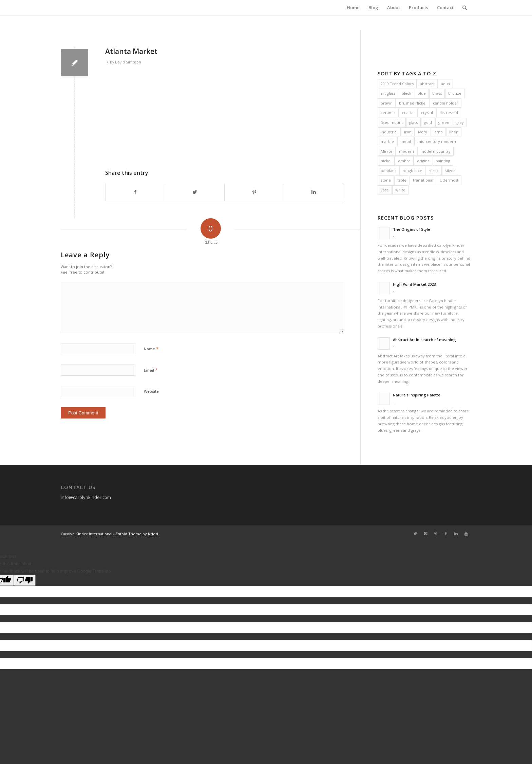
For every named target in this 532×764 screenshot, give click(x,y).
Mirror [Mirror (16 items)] (387, 151)
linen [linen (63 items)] (454, 132)
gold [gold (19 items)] (428, 122)
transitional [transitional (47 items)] (423, 180)
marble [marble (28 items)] (387, 141)
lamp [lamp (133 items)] (438, 132)
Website (151, 391)
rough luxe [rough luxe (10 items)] (412, 171)
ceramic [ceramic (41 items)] (388, 113)
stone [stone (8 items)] (386, 180)
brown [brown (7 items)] (387, 103)
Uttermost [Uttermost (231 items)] (449, 180)
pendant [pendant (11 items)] (388, 171)
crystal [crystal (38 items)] (427, 113)
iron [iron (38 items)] (408, 132)
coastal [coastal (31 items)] (408, 113)
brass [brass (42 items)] (437, 93)
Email (151, 370)
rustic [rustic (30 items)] (434, 171)
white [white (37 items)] (400, 190)
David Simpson (128, 62)
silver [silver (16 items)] (450, 171)
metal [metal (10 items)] (406, 141)
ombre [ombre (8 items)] (404, 161)
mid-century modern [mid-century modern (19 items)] (437, 141)
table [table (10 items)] (402, 180)
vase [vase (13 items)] (385, 190)
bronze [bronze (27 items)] (455, 93)
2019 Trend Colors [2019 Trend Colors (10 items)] (397, 84)
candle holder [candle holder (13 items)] (446, 103)
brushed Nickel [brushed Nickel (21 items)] (413, 103)
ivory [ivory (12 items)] (423, 132)
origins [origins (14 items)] (423, 161)
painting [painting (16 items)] (443, 161)
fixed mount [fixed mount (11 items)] (392, 122)
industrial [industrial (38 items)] (389, 132)
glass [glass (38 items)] (413, 122)
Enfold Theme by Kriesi (137, 534)
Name (151, 349)
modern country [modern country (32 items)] (435, 151)
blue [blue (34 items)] (422, 93)
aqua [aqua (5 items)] (445, 84)
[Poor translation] (25, 580)
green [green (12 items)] (444, 122)
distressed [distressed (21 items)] (449, 113)
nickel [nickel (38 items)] (386, 161)
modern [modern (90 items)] (406, 151)
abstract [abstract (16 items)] (427, 84)
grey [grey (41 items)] (460, 122)
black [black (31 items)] (406, 93)
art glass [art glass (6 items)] (388, 93)
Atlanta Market (131, 51)
